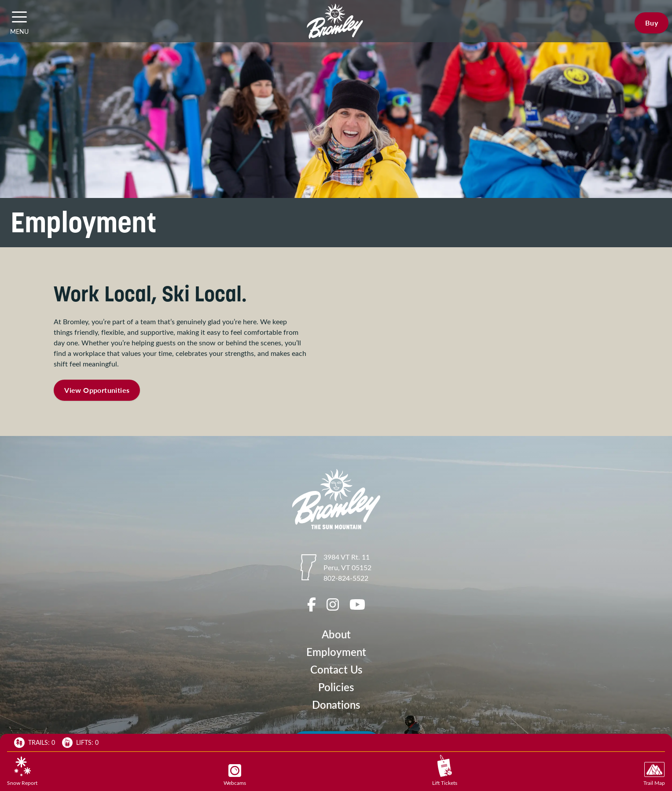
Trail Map (654, 774)
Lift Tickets (445, 771)
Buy (652, 23)
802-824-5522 (346, 578)
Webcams (235, 775)
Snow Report (22, 771)
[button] (19, 17)
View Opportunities (97, 390)
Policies (336, 687)
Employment (336, 652)
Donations (336, 705)
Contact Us (336, 669)
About (336, 634)
